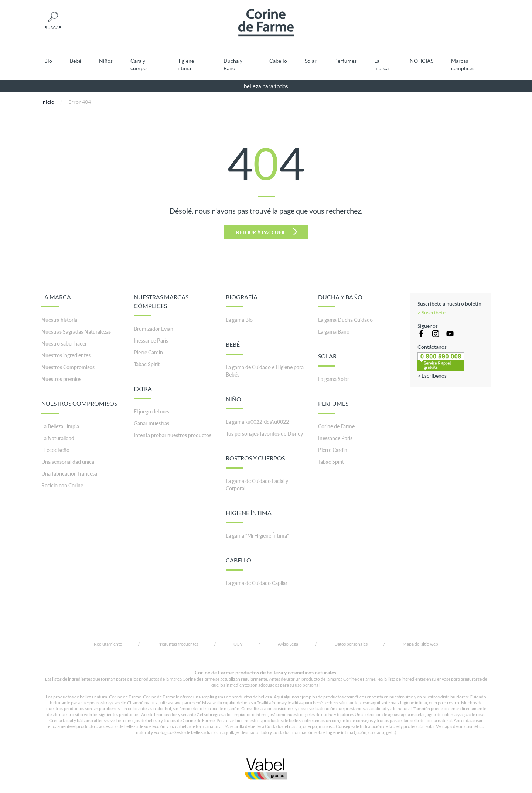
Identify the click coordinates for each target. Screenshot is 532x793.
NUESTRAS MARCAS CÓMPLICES (161, 305)
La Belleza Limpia (60, 426)
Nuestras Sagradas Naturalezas (76, 332)
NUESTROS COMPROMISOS (79, 407)
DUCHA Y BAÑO (340, 300)
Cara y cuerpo (139, 64)
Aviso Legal (289, 644)
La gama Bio (239, 320)
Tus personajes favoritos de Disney (264, 434)
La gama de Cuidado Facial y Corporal (257, 485)
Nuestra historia (59, 320)
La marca (381, 64)
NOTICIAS (422, 61)
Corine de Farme (336, 426)
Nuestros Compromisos (68, 367)
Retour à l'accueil (267, 232)
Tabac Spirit (147, 364)
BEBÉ (234, 348)
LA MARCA (56, 300)
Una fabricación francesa (69, 474)
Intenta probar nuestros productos (173, 435)
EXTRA (143, 392)
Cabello (278, 61)
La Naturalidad (58, 438)
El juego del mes (151, 411)
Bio (48, 61)
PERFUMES (333, 407)
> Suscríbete (432, 312)
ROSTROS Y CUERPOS (255, 462)
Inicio (48, 102)
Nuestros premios (61, 379)
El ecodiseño (55, 450)
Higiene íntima (185, 64)
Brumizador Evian (154, 329)
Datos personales (351, 644)
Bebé (76, 61)
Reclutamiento (108, 644)
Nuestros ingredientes (66, 355)
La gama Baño (334, 332)
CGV (238, 644)
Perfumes (345, 61)
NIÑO (234, 402)
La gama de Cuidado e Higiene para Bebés (265, 371)
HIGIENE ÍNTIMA (249, 516)
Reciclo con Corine (62, 485)
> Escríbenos (432, 376)
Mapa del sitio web (420, 644)
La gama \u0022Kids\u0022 (257, 422)
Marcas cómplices (463, 64)
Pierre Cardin (148, 352)
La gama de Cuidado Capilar (257, 583)
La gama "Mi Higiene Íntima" (257, 536)
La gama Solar (334, 379)
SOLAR (327, 360)
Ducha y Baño (233, 64)
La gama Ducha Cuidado (345, 320)
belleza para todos (266, 86)
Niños (106, 61)
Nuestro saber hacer (64, 343)
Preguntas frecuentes (178, 644)
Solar (311, 61)
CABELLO (238, 564)
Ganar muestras (151, 423)
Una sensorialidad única (68, 462)
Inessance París (151, 341)
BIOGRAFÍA (242, 300)
